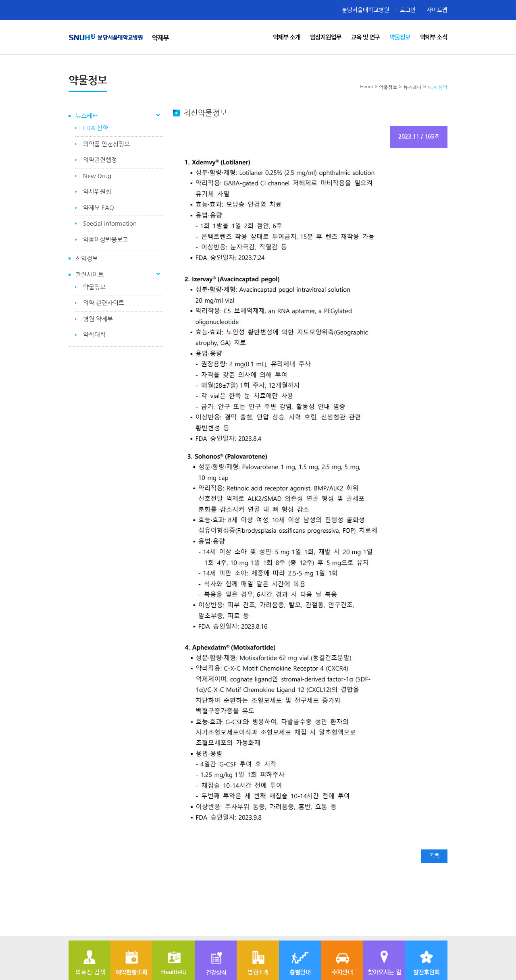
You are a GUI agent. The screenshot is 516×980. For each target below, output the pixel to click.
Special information (110, 223)
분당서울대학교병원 (365, 10)
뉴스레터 (87, 116)
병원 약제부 (98, 319)
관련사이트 (89, 275)
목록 (434, 856)
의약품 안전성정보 (106, 144)
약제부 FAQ (99, 208)
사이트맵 (437, 10)
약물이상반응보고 (106, 240)
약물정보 (94, 287)
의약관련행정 (100, 160)
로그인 (408, 10)
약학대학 (94, 335)
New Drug (97, 176)
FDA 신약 (96, 128)
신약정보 (87, 258)
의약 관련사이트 (104, 303)
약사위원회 (97, 192)
